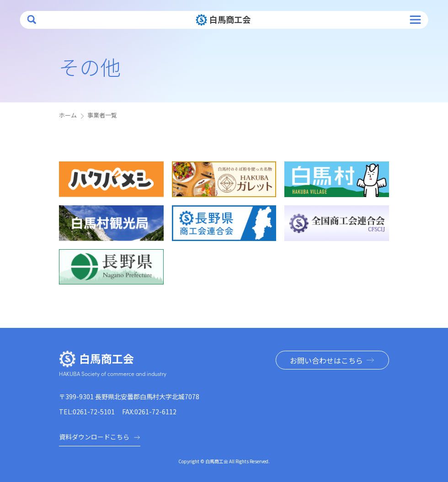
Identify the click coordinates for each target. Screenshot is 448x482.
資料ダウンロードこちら (100, 437)
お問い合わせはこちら (326, 360)
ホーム (68, 115)
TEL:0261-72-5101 (87, 412)
